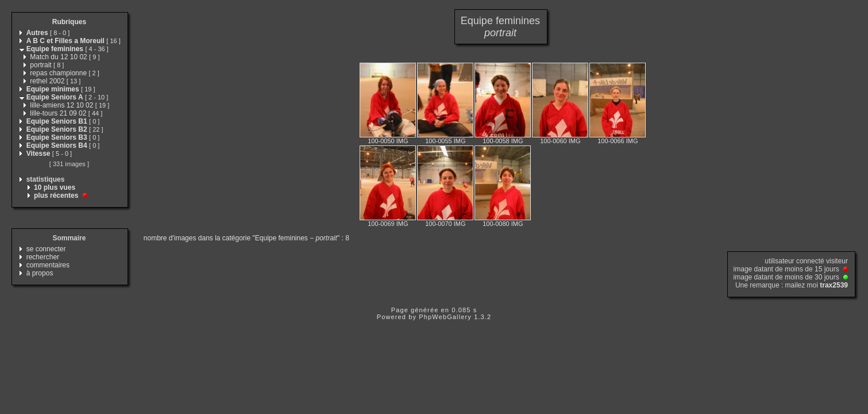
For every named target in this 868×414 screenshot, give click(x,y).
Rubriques (69, 22)
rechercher (43, 257)
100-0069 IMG (388, 224)
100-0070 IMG (445, 224)
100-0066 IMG (618, 141)
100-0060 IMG (560, 141)
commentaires (48, 265)
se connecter (46, 249)
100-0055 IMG (445, 141)
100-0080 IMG (503, 224)
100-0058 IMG (503, 141)
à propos (40, 273)
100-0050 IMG (388, 141)
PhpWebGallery (445, 317)
